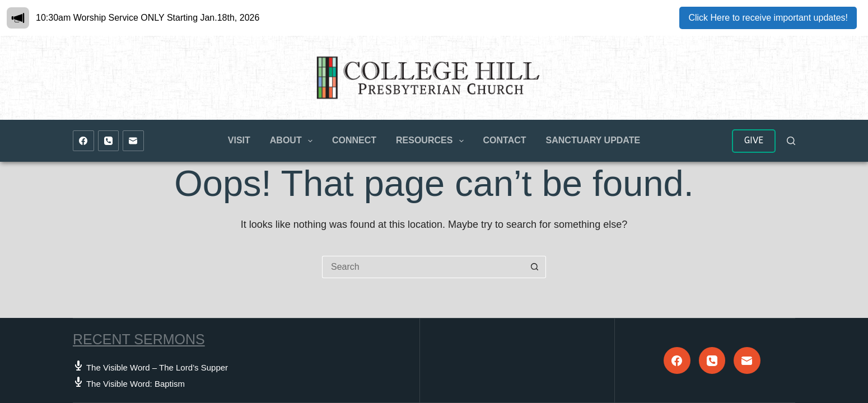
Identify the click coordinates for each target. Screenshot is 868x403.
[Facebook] (83, 141)
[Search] (791, 141)
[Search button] (535, 267)
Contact (505, 140)
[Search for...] (423, 267)
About (293, 141)
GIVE (754, 140)
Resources (432, 141)
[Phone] (109, 141)
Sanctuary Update (593, 140)
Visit (239, 140)
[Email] (133, 141)
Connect (354, 140)
